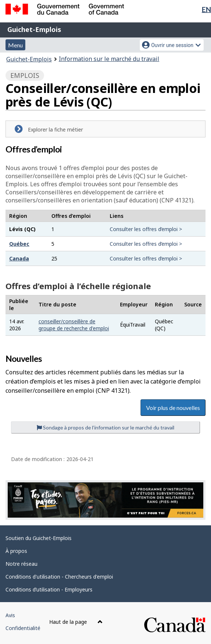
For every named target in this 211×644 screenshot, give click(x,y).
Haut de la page (76, 622)
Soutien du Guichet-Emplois (39, 538)
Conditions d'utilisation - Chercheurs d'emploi (59, 577)
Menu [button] (15, 45)
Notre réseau (21, 564)
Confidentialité (23, 628)
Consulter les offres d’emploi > (146, 229)
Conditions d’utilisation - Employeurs (49, 589)
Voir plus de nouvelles (173, 408)
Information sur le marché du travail (109, 59)
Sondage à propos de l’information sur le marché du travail (105, 427)
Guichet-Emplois (34, 29)
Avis (10, 615)
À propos (16, 551)
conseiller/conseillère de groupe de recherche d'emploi (74, 325)
